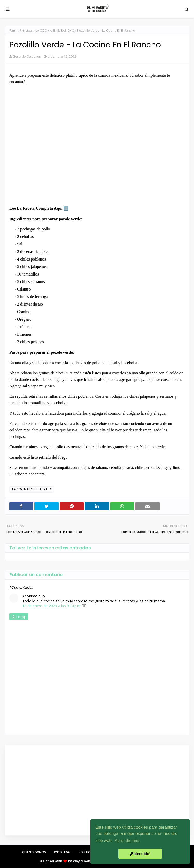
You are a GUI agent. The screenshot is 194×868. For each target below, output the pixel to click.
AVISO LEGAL (62, 852)
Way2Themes (84, 861)
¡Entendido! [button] (140, 854)
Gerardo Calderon (27, 56)
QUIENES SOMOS (34, 852)
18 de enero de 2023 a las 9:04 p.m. (52, 606)
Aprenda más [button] (127, 840)
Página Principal (21, 30)
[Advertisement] (96, 790)
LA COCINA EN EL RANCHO (55, 30)
